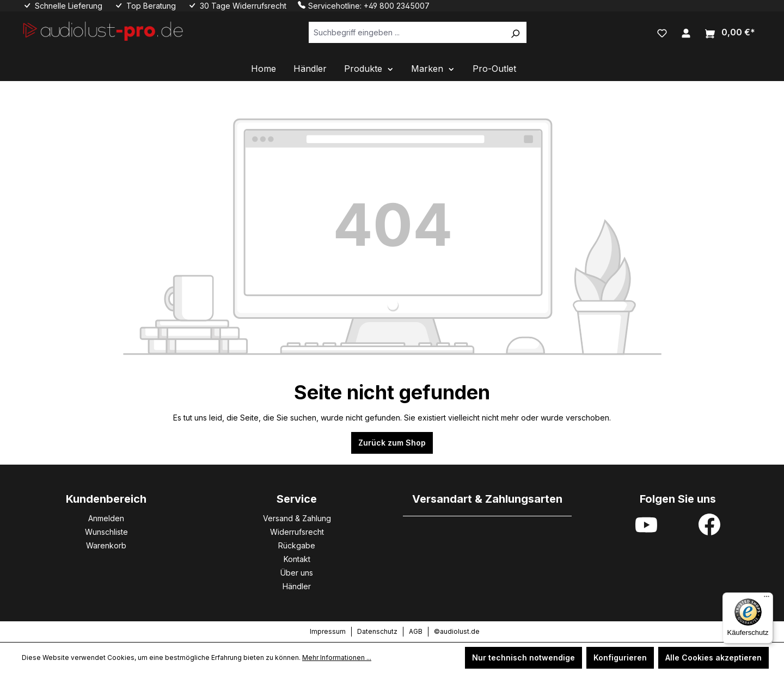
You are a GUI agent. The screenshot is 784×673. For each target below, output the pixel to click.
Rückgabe (297, 545)
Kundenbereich (106, 499)
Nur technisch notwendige (523, 657)
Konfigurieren (620, 657)
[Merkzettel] (662, 32)
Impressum (328, 631)
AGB (416, 631)
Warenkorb (106, 545)
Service (297, 499)
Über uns (297, 573)
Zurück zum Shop (392, 443)
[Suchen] (515, 32)
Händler (297, 586)
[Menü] (767, 599)
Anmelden (106, 518)
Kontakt (297, 559)
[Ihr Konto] (686, 32)
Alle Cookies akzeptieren (713, 657)
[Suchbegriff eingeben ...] (406, 32)
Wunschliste (106, 532)
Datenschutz (377, 631)
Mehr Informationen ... (337, 657)
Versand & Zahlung (297, 518)
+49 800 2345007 (397, 6)
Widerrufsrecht (297, 532)
